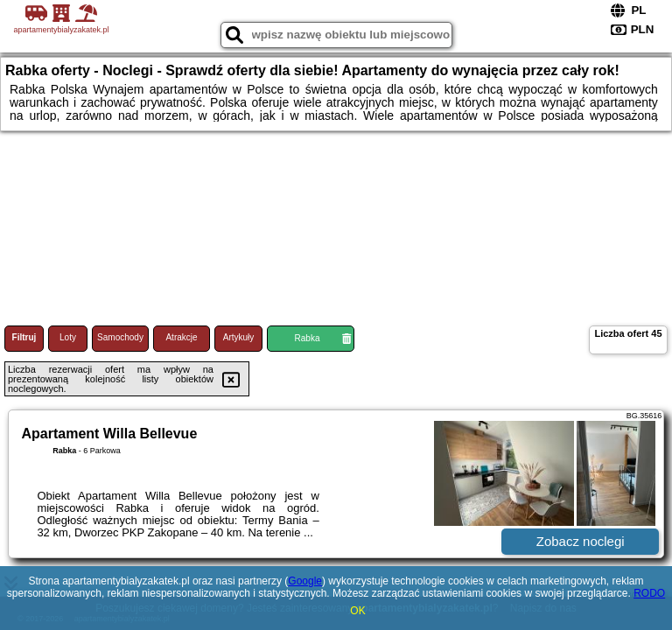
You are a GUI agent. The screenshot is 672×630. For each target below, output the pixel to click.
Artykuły (239, 337)
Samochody (120, 337)
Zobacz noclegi (581, 541)
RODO (649, 593)
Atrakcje (181, 337)
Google (305, 581)
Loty (68, 337)
